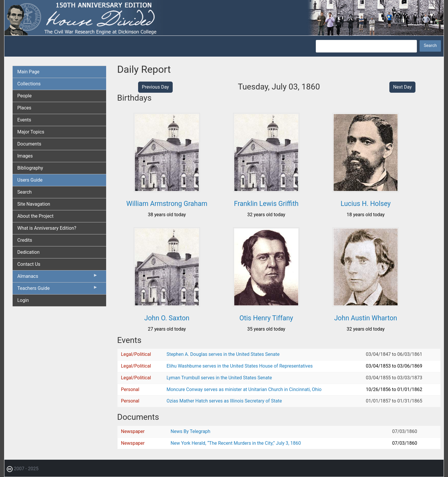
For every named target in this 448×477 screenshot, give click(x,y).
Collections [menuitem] (29, 84)
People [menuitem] (24, 96)
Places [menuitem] (24, 108)
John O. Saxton (167, 318)
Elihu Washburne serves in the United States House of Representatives (240, 366)
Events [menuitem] (24, 120)
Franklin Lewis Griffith (266, 204)
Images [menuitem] (25, 156)
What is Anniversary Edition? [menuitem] (47, 228)
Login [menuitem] (23, 300)
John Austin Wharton (366, 318)
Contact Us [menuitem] (29, 264)
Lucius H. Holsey (366, 204)
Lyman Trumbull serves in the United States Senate (219, 378)
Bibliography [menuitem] (30, 168)
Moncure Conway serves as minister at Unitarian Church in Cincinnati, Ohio (244, 389)
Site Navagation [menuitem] (34, 204)
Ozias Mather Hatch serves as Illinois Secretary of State (224, 401)
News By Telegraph (191, 431)
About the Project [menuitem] (35, 216)
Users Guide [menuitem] (30, 180)
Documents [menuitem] (29, 144)
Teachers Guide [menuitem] (58, 290)
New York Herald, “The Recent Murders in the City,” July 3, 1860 (236, 443)
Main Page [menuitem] (28, 72)
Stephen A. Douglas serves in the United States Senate (223, 354)
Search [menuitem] (24, 192)
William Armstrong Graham (167, 204)
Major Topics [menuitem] (31, 132)
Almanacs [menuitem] (58, 278)
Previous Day (155, 87)
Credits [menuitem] (25, 240)
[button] (167, 190)
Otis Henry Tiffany (266, 318)
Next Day (403, 87)
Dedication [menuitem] (28, 252)
